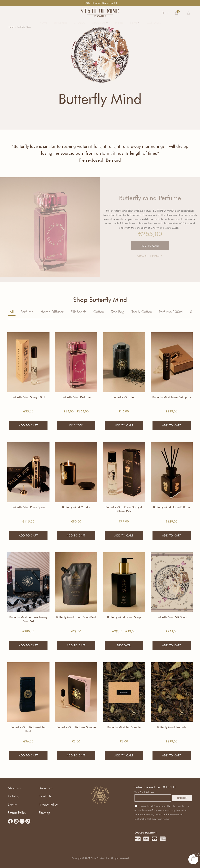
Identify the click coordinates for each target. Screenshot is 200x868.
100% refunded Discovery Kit (100, 3)
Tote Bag (118, 312)
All (12, 312)
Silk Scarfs (78, 312)
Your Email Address (144, 792)
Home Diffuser (52, 312)
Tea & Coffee (142, 312)
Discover (76, 426)
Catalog (80, 23)
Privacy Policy (48, 804)
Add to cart (28, 426)
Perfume (27, 312)
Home (43, 23)
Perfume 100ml (171, 312)
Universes (60, 23)
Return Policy (17, 813)
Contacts (154, 23)
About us (99, 23)
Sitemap (44, 813)
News (134, 23)
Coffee (99, 312)
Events (119, 23)
